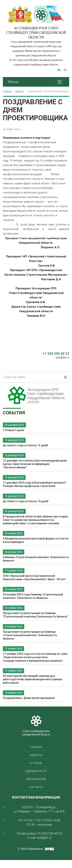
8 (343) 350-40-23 (50, 833)
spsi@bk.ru (62, 357)
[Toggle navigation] (60, 82)
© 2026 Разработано (31, 849)
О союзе (36, 763)
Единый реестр (36, 771)
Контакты (36, 787)
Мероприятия (36, 779)
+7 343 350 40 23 (56, 354)
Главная (7, 91)
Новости (19, 91)
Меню (13, 82)
